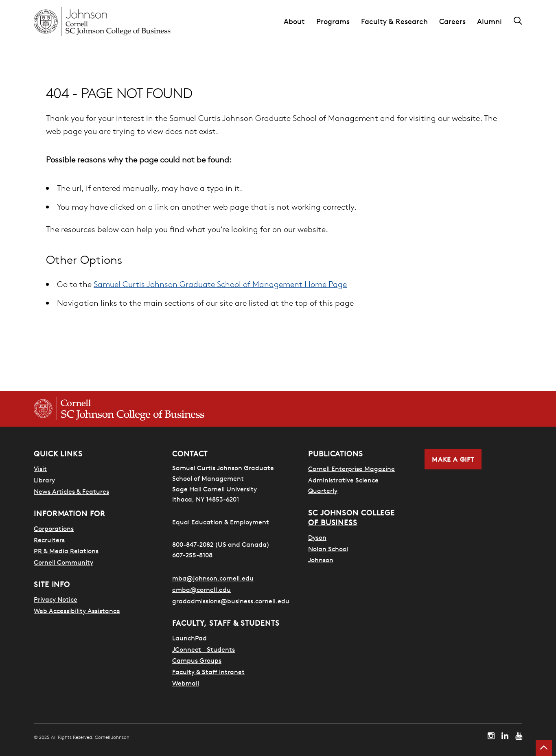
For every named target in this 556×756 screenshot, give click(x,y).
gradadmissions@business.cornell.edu (231, 601)
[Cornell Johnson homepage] (102, 22)
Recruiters (49, 540)
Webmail (186, 683)
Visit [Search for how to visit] (40, 469)
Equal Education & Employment (221, 522)
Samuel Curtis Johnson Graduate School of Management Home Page (220, 284)
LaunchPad (189, 638)
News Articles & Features (71, 491)
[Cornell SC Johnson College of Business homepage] (119, 409)
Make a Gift (453, 459)
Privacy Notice (56, 599)
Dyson (317, 537)
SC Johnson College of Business (351, 518)
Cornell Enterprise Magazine (351, 469)
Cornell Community (63, 562)
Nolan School (328, 549)
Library (44, 480)
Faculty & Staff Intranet (208, 672)
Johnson (321, 560)
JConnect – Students (204, 649)
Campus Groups (197, 660)
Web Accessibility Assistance (77, 611)
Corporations (54, 528)
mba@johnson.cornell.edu (213, 578)
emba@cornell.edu (201, 589)
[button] (300, 22)
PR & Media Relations (66, 551)
